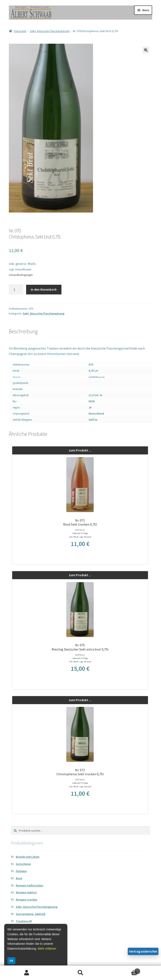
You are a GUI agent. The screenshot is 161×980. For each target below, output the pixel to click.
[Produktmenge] (16, 290)
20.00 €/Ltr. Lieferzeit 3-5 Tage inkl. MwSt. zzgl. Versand (80, 658)
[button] (146, 50)
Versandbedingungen (21, 275)
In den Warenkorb (44, 289)
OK (11, 961)
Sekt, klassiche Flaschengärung (50, 31)
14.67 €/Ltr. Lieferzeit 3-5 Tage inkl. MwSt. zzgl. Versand (80, 533)
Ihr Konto (27, 973)
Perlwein (21, 871)
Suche (80, 973)
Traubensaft (24, 921)
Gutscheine (23, 864)
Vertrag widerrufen (143, 951)
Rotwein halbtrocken (29, 885)
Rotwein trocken (27, 900)
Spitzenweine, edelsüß (31, 914)
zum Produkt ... (80, 450)
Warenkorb (124, 970)
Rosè (19, 878)
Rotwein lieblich (26, 892)
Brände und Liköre (28, 857)
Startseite (20, 31)
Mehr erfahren (47, 949)
